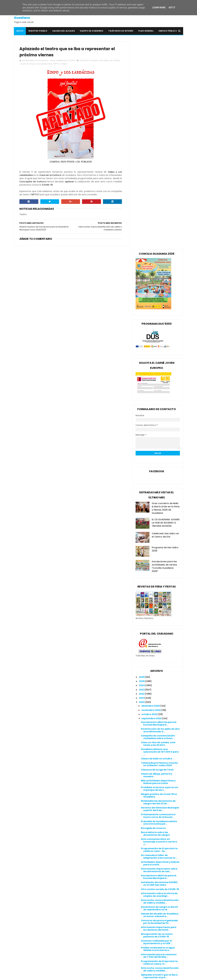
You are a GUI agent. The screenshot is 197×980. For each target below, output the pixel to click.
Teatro (72, 64)
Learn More (159, 8)
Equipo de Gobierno (92, 31)
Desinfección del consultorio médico (158, 802)
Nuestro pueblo (38, 31)
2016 (142, 856)
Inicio (20, 31)
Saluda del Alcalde (64, 31)
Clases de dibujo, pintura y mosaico (157, 567)
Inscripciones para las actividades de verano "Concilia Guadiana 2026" (164, 358)
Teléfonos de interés (121, 31)
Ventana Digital (81, 967)
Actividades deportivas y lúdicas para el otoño (160, 655)
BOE (74, 916)
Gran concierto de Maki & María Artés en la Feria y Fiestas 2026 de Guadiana (166, 300)
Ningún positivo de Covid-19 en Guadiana (159, 588)
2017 (142, 852)
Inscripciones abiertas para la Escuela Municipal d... (159, 515)
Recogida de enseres (153, 620)
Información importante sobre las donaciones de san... (159, 662)
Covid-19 (32, 64)
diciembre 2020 (151, 498)
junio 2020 (148, 817)
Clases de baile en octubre (157, 551)
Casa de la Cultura (89, 61)
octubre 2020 (150, 506)
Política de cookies (140, 908)
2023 (142, 482)
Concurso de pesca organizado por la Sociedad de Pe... (159, 714)
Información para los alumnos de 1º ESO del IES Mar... (159, 748)
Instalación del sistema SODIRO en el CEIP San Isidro (159, 676)
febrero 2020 (150, 834)
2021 (142, 490)
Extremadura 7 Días (83, 934)
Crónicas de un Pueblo (85, 927)
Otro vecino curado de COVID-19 (160, 681)
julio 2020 (147, 813)
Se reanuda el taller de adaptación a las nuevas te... (159, 648)
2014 (142, 864)
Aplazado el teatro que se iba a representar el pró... (159, 768)
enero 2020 (148, 838)
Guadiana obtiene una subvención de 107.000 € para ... (160, 544)
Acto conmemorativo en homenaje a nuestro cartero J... (159, 634)
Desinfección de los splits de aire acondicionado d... (160, 522)
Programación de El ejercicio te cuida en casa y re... (159, 755)
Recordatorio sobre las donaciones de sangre (155, 626)
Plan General (146, 31)
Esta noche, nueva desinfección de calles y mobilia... (160, 693)
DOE (74, 931)
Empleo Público (168, 31)
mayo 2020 (148, 821)
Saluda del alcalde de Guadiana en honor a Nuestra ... (160, 707)
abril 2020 (148, 825)
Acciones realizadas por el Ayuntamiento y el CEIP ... (157, 734)
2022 (142, 486)
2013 (142, 868)
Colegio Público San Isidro (86, 923)
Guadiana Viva (80, 942)
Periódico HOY (80, 964)
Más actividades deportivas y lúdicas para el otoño (158, 574)
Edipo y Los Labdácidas (48, 64)
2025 (142, 473)
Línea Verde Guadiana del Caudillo (92, 949)
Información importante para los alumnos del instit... (159, 721)
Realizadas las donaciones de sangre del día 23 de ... (158, 594)
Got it (172, 8)
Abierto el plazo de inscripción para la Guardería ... (159, 775)
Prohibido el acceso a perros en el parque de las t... (160, 581)
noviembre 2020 (151, 502)
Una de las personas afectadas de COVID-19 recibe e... (159, 789)
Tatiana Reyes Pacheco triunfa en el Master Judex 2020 (159, 556)
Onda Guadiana (81, 956)
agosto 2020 (149, 809)
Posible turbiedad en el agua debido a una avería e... (158, 741)
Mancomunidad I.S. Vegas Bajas (90, 953)
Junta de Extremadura (85, 945)
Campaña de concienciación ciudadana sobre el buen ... (158, 529)
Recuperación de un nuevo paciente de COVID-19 (157, 727)
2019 (142, 843)
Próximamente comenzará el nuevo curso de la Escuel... (158, 608)
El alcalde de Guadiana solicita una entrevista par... (159, 615)
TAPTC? (64, 64)
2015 (142, 860)
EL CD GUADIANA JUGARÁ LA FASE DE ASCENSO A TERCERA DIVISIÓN (166, 315)
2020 (142, 494)
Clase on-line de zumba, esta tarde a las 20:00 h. (158, 536)
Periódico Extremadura (85, 960)
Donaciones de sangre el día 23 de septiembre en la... (159, 700)
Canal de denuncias (141, 915)
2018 (142, 848)
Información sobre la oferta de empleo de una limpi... (159, 687)
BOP (74, 920)
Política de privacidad (142, 911)
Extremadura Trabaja (84, 938)
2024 (142, 477)
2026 (142, 469)
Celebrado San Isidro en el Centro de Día (165, 327)
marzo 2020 (149, 830)
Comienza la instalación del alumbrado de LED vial (157, 782)
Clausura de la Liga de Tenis (157, 562)
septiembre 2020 (152, 511)
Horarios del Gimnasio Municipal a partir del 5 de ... (160, 601)
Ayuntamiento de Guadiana (28, 16)
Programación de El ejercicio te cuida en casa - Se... (159, 642)
